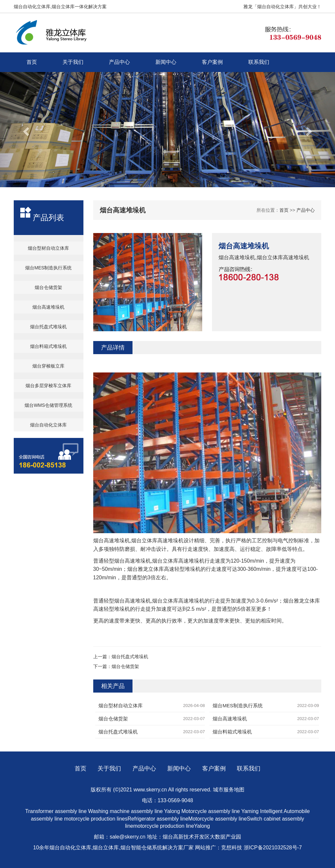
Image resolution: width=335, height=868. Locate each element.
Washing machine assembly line (125, 811)
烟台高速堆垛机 (48, 307)
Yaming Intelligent (262, 811)
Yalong (173, 811)
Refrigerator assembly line (158, 819)
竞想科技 (232, 848)
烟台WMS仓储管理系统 (48, 405)
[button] (25, 130)
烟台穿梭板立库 (48, 366)
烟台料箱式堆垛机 (48, 346)
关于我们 (73, 62)
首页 (32, 62)
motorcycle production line (164, 826)
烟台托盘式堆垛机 (48, 327)
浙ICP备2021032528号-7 (273, 848)
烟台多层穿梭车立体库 (48, 386)
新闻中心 (166, 62)
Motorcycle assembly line (211, 811)
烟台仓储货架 (48, 287)
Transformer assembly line (56, 811)
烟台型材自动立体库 (48, 248)
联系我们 (259, 62)
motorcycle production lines (96, 819)
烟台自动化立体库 (48, 425)
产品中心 (119, 62)
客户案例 (212, 62)
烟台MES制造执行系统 (48, 268)
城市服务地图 (229, 790)
